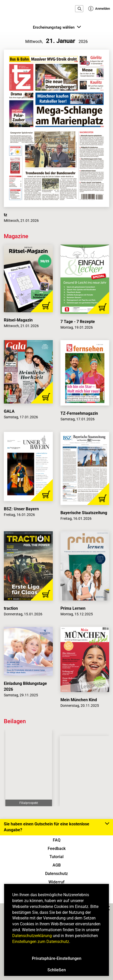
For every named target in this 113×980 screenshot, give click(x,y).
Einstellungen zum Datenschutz (41, 942)
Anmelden (99, 9)
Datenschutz (56, 874)
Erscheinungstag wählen (57, 27)
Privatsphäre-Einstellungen (57, 958)
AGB (57, 865)
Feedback (57, 849)
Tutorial (56, 857)
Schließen (57, 970)
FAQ (57, 840)
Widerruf (56, 882)
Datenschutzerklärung (32, 936)
